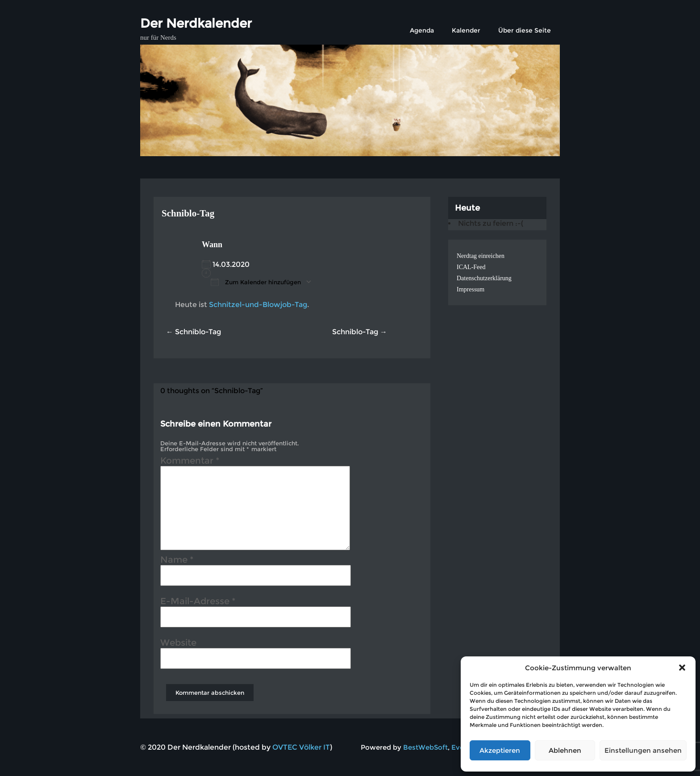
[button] (682, 668)
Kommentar (190, 462)
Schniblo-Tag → (360, 332)
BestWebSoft (425, 747)
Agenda (422, 30)
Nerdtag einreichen (481, 256)
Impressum (471, 289)
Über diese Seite (525, 30)
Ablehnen (565, 750)
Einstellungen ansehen (643, 750)
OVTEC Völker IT (301, 747)
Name (177, 561)
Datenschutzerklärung (484, 278)
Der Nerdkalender (196, 23)
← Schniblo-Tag (194, 332)
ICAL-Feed (471, 267)
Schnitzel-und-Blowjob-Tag (258, 305)
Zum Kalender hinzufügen (256, 282)
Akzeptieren (500, 750)
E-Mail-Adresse (198, 602)
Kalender (466, 30)
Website (178, 644)
